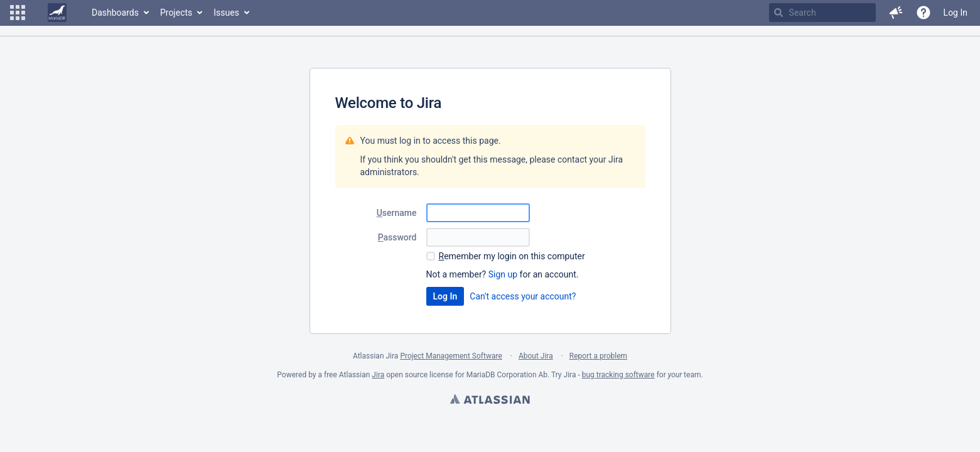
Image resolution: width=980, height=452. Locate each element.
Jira (378, 375)
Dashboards (115, 13)
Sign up (503, 274)
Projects (176, 13)
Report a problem (598, 356)
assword (397, 237)
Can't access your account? (523, 296)
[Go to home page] (57, 13)
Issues (226, 13)
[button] (18, 13)
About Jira (536, 356)
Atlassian (490, 401)
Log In (956, 13)
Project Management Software (451, 356)
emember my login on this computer (512, 256)
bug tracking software (618, 375)
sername (397, 213)
